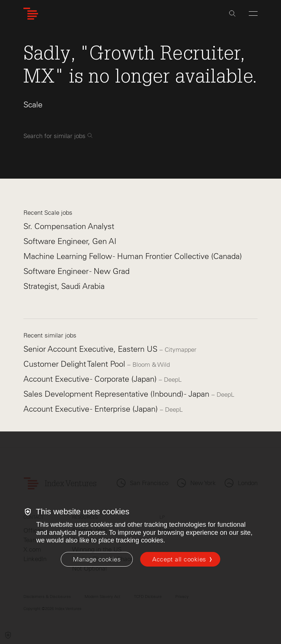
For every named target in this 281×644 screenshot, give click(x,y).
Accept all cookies (179, 559)
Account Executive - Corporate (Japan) (91, 379)
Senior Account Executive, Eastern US (91, 349)
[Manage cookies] (97, 559)
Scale (33, 105)
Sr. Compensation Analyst (69, 226)
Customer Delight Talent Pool (75, 364)
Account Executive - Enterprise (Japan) (92, 409)
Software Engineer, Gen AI (70, 241)
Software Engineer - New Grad (76, 271)
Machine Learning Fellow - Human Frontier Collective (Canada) (133, 256)
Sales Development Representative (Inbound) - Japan (117, 394)
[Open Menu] (253, 14)
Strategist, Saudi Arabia (64, 286)
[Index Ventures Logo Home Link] (31, 14)
